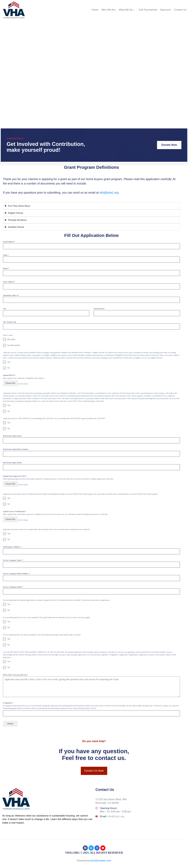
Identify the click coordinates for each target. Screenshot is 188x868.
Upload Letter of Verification (14, 509)
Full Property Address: (12, 543)
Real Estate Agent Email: (12, 461)
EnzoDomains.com (101, 855)
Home (95, 10)
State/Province (99, 309)
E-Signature (8, 699)
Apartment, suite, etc (11, 295)
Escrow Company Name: (13, 556)
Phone (6, 268)
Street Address (9, 282)
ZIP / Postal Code (10, 322)
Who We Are (109, 10)
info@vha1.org (109, 193)
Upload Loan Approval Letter (15, 475)
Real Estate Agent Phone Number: (16, 448)
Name (6, 255)
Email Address (9, 242)
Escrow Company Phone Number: (16, 569)
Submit (10, 720)
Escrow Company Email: (13, 583)
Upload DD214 (9, 375)
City (5, 309)
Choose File (10, 383)
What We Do (127, 10)
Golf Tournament (148, 10)
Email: (112, 811)
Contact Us (180, 10)
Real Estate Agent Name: (12, 435)
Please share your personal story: (15, 671)
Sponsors (166, 10)
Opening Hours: (109, 803)
